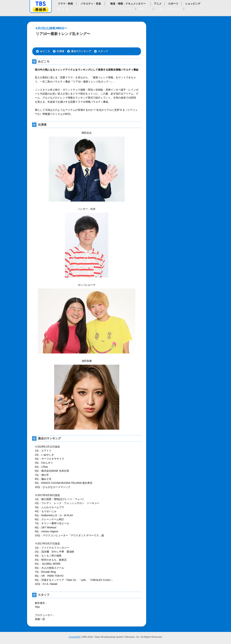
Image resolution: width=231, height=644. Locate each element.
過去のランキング (81, 51)
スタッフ (103, 51)
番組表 (41, 9)
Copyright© (75, 637)
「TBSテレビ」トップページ (41, 4)
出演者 (60, 51)
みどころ (45, 51)
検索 (66, 9)
